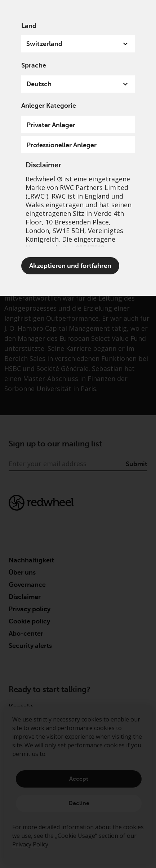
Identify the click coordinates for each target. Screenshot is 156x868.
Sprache (34, 65)
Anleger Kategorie (49, 106)
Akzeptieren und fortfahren (70, 266)
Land (29, 26)
